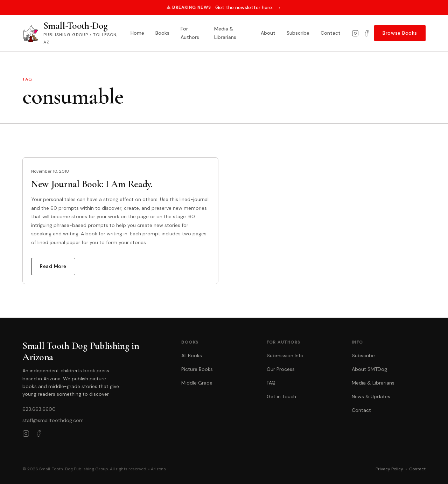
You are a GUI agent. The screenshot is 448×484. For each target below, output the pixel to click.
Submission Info (285, 355)
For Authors (190, 33)
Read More (53, 266)
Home (137, 33)
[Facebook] (366, 33)
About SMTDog (369, 369)
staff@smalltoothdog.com (53, 420)
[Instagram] (355, 33)
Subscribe (298, 33)
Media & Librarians (225, 33)
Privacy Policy (389, 469)
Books (162, 33)
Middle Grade (197, 383)
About (268, 33)
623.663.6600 (39, 409)
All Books (192, 355)
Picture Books (197, 369)
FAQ (271, 383)
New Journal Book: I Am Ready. (92, 184)
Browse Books (400, 33)
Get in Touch (281, 396)
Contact (331, 33)
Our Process (281, 369)
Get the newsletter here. (248, 8)
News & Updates (371, 396)
